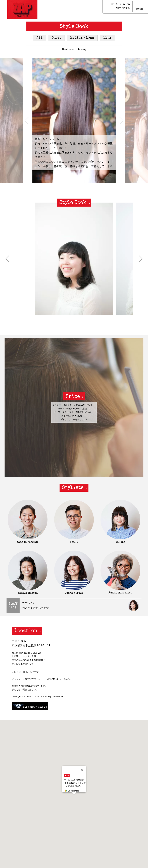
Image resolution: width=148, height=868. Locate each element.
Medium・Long (82, 38)
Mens (107, 38)
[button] (27, 120)
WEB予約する (123, 8)
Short (56, 38)
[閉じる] (82, 770)
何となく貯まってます (36, 608)
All (40, 38)
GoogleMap (72, 791)
